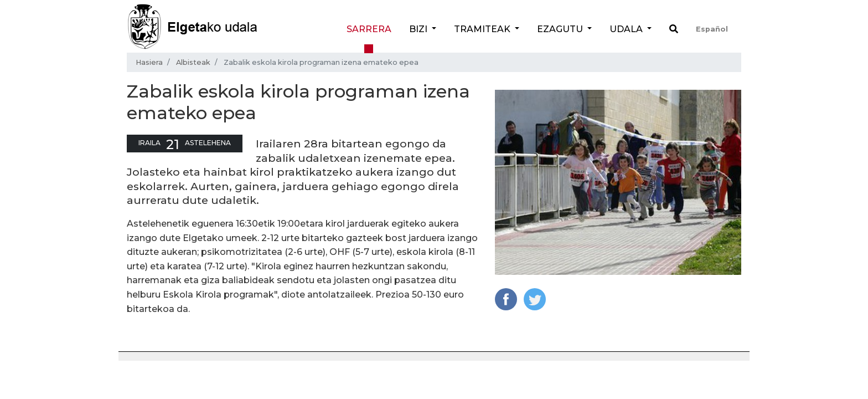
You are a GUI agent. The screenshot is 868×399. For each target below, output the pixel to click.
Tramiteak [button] (483, 29)
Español (712, 29)
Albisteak (193, 62)
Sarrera (369, 29)
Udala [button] (627, 29)
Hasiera (149, 62)
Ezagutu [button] (561, 29)
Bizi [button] (419, 29)
